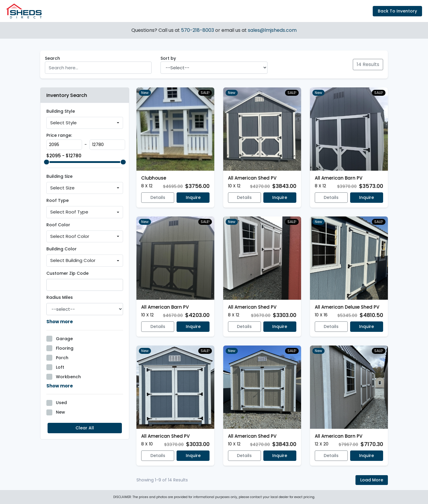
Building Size (59, 176)
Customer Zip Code (67, 273)
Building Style (61, 111)
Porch (62, 358)
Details (158, 197)
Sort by (168, 58)
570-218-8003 (198, 30)
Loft (60, 367)
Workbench (68, 377)
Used (61, 403)
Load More (372, 480)
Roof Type (58, 200)
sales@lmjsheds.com (272, 30)
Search (52, 58)
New (60, 412)
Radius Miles (60, 297)
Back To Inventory (397, 11)
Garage (64, 339)
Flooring (65, 348)
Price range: (59, 135)
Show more (60, 322)
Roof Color (58, 225)
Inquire (193, 197)
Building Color (62, 249)
